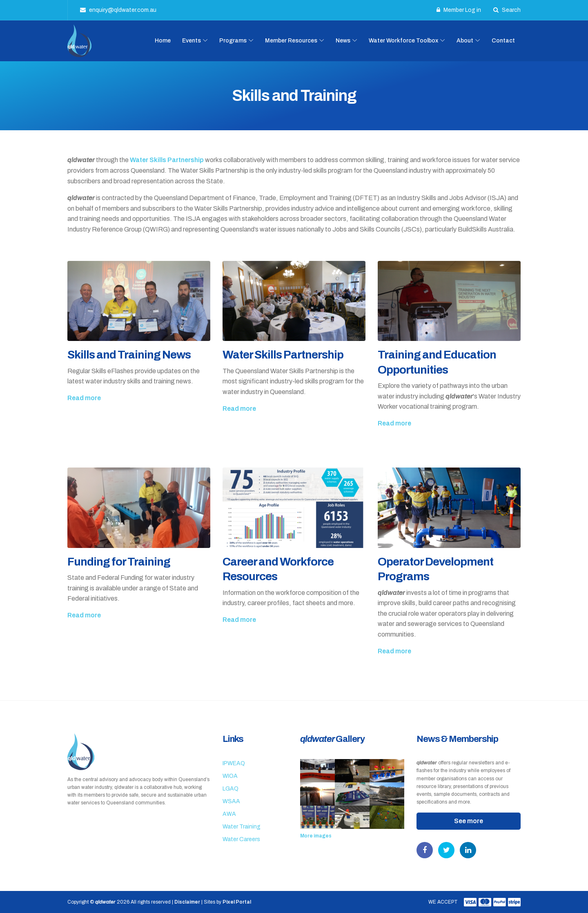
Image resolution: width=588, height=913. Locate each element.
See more (469, 821)
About (465, 41)
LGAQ (231, 789)
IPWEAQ (234, 763)
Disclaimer (187, 902)
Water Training (242, 827)
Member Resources (291, 41)
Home (163, 41)
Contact (503, 41)
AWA (229, 814)
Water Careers (241, 839)
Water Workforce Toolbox (403, 41)
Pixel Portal (237, 902)
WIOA (230, 776)
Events (192, 41)
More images (316, 836)
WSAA (231, 801)
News (343, 41)
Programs (233, 41)
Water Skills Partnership (167, 160)
